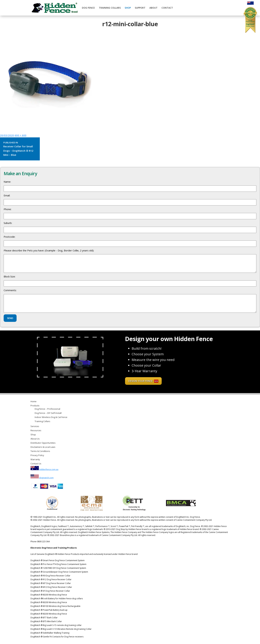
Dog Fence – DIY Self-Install (48, 413)
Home (33, 401)
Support (140, 8)
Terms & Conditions (40, 451)
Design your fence (143, 381)
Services (35, 426)
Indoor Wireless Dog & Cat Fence (51, 417)
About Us (35, 439)
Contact (167, 8)
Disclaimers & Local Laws (43, 447)
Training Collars (110, 8)
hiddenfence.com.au (44, 469)
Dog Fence (88, 8)
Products (35, 406)
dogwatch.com (42, 478)
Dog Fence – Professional (47, 409)
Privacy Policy (37, 455)
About (153, 8)
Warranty (35, 459)
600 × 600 (20, 135)
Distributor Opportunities (43, 443)
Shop (128, 8)
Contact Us (36, 464)
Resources (36, 430)
